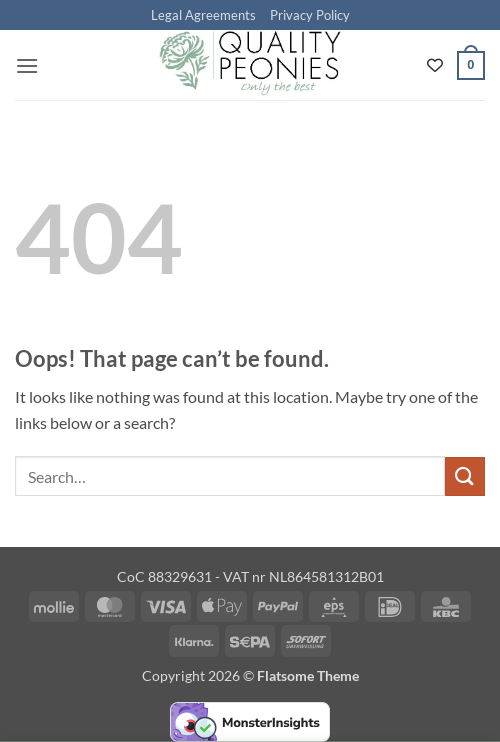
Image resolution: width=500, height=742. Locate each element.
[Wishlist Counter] (435, 65)
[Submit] (465, 476)
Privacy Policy (310, 15)
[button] (27, 65)
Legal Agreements (203, 15)
